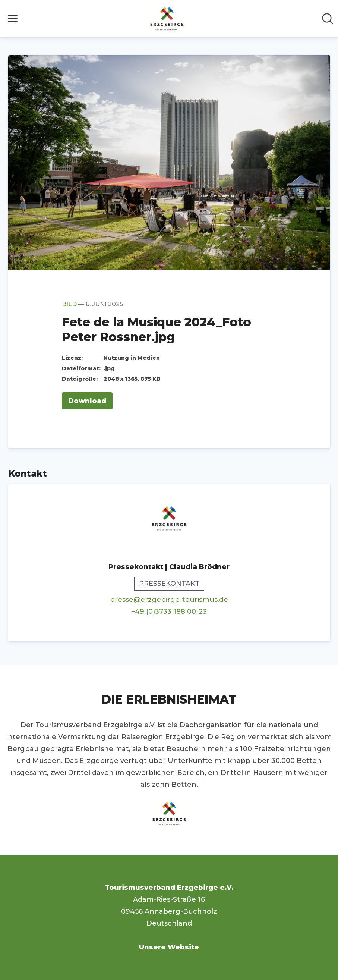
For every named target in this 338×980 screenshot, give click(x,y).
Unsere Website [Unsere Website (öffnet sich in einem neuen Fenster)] (169, 947)
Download (87, 401)
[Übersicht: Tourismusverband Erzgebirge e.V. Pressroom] (167, 19)
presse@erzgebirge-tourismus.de (169, 600)
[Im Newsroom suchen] (328, 19)
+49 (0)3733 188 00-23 (169, 612)
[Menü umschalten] (13, 19)
